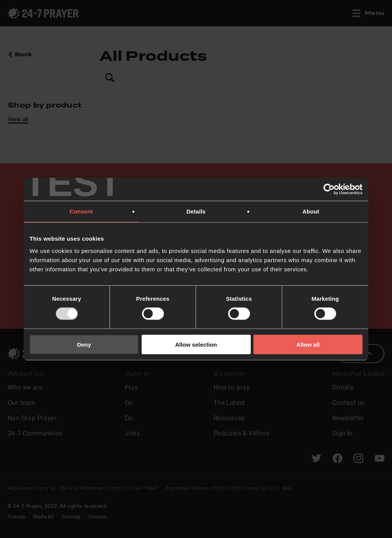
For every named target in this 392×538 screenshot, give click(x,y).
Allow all (308, 344)
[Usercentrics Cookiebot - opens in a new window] (329, 189)
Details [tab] (196, 211)
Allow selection (196, 344)
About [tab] (311, 211)
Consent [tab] (81, 211)
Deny (84, 344)
